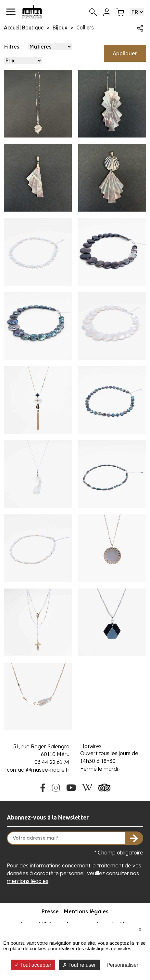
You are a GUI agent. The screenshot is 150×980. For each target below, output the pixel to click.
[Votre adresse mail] (75, 838)
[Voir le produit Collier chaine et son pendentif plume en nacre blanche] (38, 474)
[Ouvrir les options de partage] (140, 28)
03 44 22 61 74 (52, 762)
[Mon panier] (120, 12)
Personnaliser (122, 965)
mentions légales (28, 881)
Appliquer (125, 53)
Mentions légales (86, 911)
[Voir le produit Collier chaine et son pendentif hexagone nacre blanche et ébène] (112, 622)
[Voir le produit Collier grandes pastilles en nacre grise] (112, 252)
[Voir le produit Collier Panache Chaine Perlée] (38, 104)
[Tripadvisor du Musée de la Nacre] (105, 787)
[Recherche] (93, 12)
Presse (50, 911)
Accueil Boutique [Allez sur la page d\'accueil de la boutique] (24, 28)
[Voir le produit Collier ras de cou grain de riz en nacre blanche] (38, 548)
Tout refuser (79, 965)
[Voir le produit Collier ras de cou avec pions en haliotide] (112, 400)
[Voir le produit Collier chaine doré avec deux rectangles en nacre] (38, 696)
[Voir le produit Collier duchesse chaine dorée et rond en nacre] (112, 548)
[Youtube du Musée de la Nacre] (71, 787)
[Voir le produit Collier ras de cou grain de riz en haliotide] (112, 474)
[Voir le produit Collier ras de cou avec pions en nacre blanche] (38, 252)
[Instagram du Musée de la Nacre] (56, 787)
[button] (11, 12)
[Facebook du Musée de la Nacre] (43, 787)
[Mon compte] (107, 12)
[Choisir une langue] (137, 12)
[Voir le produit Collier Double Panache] (112, 104)
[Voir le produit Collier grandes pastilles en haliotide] (38, 326)
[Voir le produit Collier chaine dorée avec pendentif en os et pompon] (38, 400)
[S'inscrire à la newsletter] (134, 838)
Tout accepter (33, 965)
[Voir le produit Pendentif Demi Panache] (38, 178)
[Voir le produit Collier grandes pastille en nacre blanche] (112, 326)
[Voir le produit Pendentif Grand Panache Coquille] (112, 178)
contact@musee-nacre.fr (38, 770)
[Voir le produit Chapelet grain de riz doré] (38, 622)
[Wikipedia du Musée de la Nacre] (87, 787)
